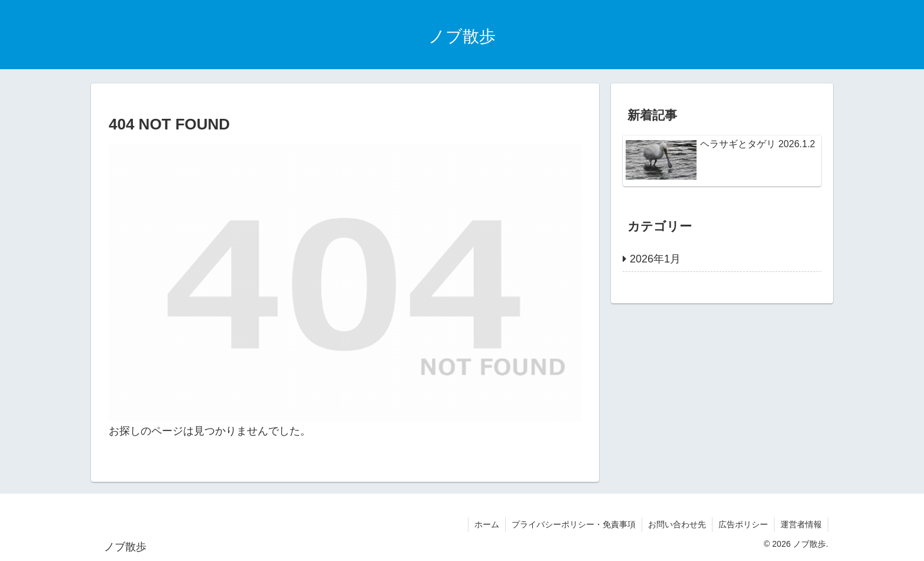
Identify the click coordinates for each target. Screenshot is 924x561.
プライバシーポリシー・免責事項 (574, 524)
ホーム (487, 524)
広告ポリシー (743, 524)
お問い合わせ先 (677, 524)
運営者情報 (801, 524)
